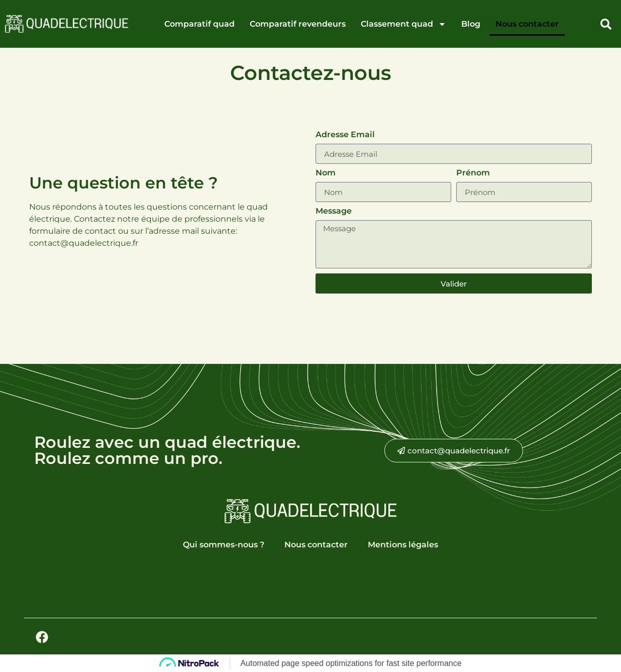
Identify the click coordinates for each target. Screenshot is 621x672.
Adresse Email (345, 135)
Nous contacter (527, 24)
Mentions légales (403, 545)
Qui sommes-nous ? (224, 545)
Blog (471, 24)
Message (334, 211)
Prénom (473, 173)
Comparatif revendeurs (298, 24)
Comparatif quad (199, 24)
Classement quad (403, 24)
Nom (326, 173)
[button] (606, 24)
